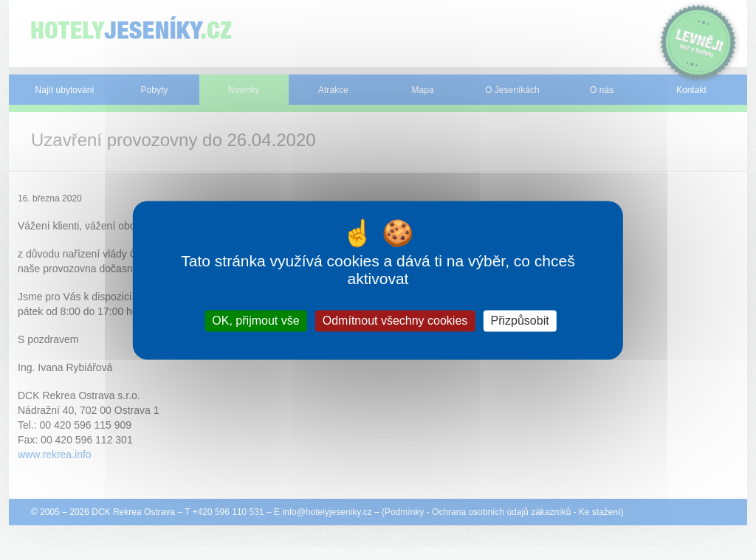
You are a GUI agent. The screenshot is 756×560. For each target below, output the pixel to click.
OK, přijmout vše (255, 321)
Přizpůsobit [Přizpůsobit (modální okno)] (519, 321)
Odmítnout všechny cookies (395, 321)
